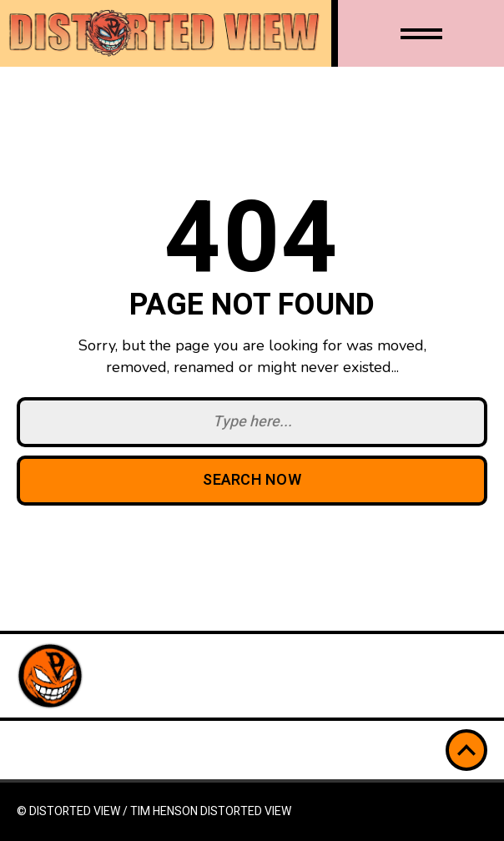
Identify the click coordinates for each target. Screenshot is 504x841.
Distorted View (246, 811)
